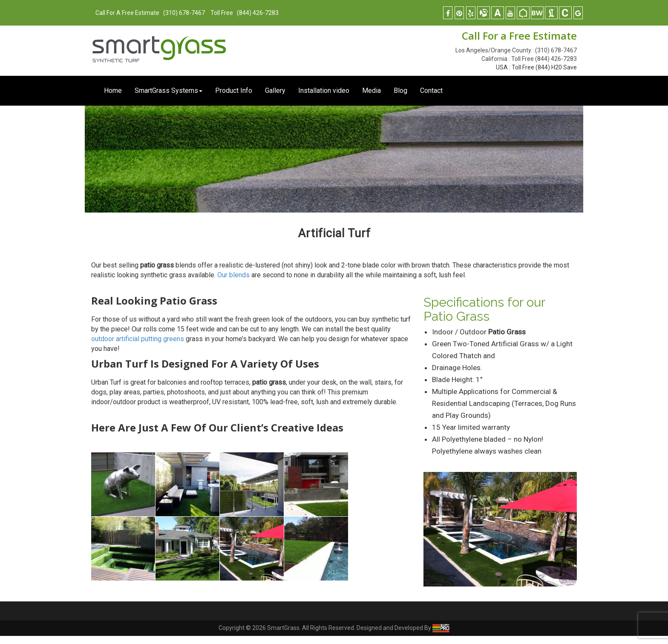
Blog (400, 91)
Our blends (233, 275)
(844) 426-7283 (258, 13)
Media (371, 91)
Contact (431, 91)
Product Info (234, 91)
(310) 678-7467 (183, 13)
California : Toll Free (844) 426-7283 (529, 59)
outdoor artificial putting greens (138, 339)
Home (113, 91)
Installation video (324, 91)
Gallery (275, 91)
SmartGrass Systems (168, 91)
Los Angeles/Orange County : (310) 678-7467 (516, 50)
